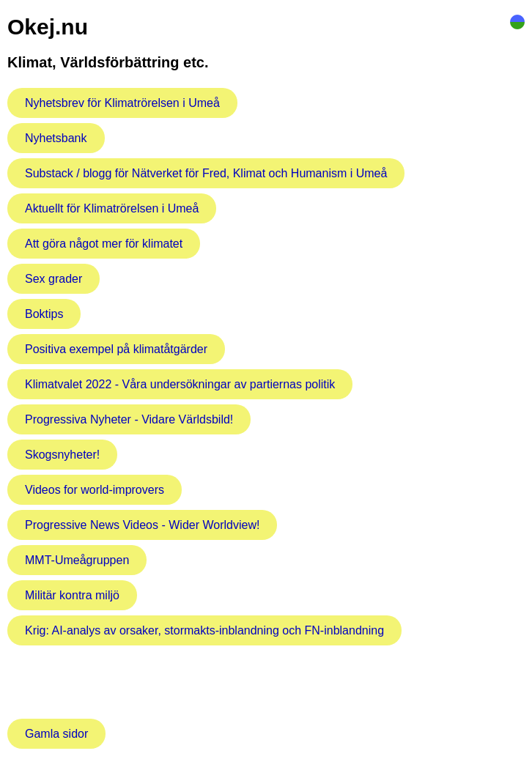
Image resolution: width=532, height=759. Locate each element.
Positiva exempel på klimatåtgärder (116, 349)
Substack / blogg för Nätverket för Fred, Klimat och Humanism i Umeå (206, 173)
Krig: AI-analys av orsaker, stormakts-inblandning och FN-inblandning (204, 630)
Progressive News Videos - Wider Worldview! (142, 525)
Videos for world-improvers (95, 490)
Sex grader (53, 279)
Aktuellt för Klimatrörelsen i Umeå (112, 208)
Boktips (44, 314)
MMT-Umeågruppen (77, 560)
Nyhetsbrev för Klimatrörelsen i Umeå (122, 103)
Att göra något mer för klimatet (104, 244)
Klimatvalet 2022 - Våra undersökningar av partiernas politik (180, 384)
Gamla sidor (56, 734)
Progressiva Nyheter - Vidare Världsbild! (129, 419)
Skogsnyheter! (62, 455)
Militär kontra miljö (72, 595)
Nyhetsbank (56, 138)
